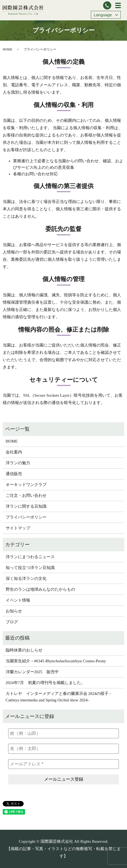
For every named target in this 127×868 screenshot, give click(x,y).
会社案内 (14, 452)
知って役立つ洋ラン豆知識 (30, 568)
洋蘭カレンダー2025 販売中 (32, 672)
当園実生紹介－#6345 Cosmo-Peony (56, 661)
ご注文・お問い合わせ (26, 495)
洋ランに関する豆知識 (26, 506)
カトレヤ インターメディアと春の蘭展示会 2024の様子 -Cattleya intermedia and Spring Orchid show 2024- (58, 697)
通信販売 (14, 474)
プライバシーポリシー (26, 517)
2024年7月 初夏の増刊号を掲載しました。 (46, 683)
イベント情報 (18, 600)
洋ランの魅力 (18, 463)
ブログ (12, 622)
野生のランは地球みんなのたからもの (40, 589)
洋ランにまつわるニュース (30, 557)
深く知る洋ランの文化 (26, 578)
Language (103, 15)
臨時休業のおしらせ (24, 650)
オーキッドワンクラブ (26, 485)
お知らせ (14, 611)
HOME (7, 49)
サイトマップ (18, 528)
